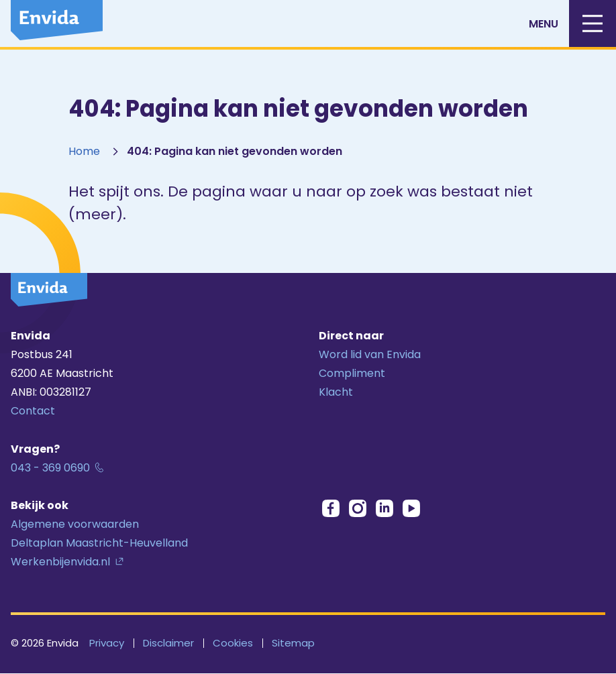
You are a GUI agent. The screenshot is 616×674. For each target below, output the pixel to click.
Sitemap (293, 643)
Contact (33, 411)
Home (84, 151)
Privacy (107, 643)
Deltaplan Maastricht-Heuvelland (99, 543)
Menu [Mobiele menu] (572, 23)
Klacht (336, 392)
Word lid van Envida (370, 354)
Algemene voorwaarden (75, 524)
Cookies (233, 643)
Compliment (352, 373)
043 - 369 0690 (50, 468)
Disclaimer (168, 643)
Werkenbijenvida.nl (60, 562)
